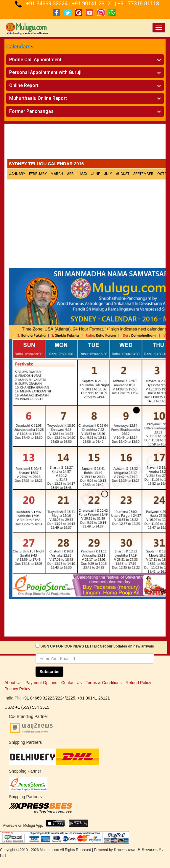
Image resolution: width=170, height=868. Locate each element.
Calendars (18, 47)
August (123, 174)
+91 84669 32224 (48, 4)
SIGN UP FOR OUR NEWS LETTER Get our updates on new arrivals (97, 646)
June (96, 174)
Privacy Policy (17, 689)
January (17, 174)
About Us (13, 683)
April (72, 174)
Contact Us (72, 683)
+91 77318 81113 (138, 4)
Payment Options (41, 683)
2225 (70, 698)
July (108, 174)
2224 (60, 698)
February (38, 174)
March (57, 174)
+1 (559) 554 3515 (32, 707)
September (143, 174)
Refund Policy (138, 683)
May (84, 174)
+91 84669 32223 (38, 698)
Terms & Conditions (104, 683)
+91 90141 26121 (93, 4)
